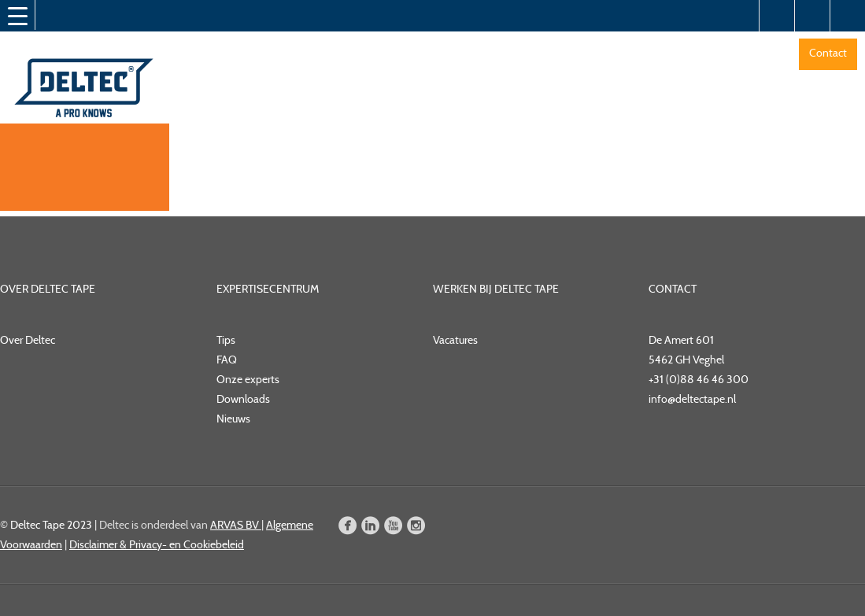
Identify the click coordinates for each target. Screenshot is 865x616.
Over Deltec (28, 340)
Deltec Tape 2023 (51, 525)
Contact (828, 53)
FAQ (227, 360)
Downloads (243, 399)
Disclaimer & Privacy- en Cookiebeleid (157, 544)
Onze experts (248, 379)
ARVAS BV (236, 525)
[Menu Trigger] (17, 16)
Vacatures (455, 340)
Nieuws (233, 419)
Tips (226, 340)
